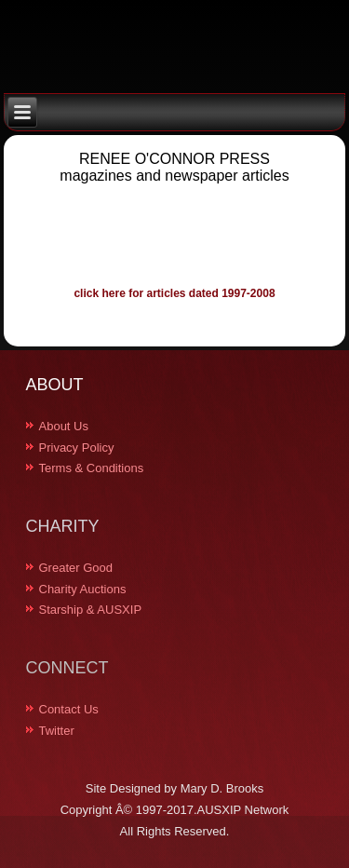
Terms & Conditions (92, 468)
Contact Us (69, 709)
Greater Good (76, 568)
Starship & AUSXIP (91, 610)
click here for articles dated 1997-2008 (174, 293)
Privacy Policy (77, 448)
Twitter (57, 731)
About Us (64, 426)
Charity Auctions (83, 589)
